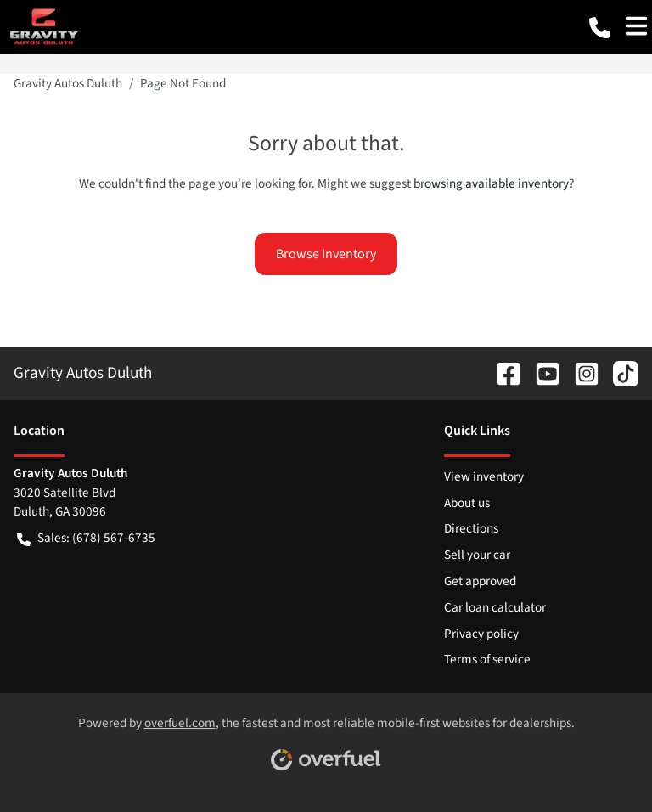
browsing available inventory (491, 183)
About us (467, 503)
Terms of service (487, 659)
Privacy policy (481, 634)
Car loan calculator (495, 607)
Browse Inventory (326, 254)
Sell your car (477, 555)
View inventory (484, 476)
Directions (471, 528)
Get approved (480, 581)
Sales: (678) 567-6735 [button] (86, 538)
